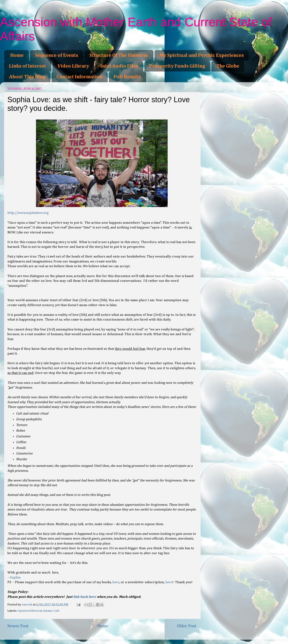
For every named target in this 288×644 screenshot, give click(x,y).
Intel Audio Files (119, 66)
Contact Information (80, 77)
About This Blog (27, 77)
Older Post (187, 626)
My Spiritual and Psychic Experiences (202, 55)
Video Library (73, 66)
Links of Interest (28, 66)
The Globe (228, 66)
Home (17, 55)
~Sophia (14, 578)
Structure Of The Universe (119, 55)
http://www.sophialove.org (28, 213)
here (116, 582)
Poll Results (127, 77)
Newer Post (18, 626)
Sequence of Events (57, 55)
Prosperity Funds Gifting (177, 66)
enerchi (27, 605)
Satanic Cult (51, 611)
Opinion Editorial (30, 611)
